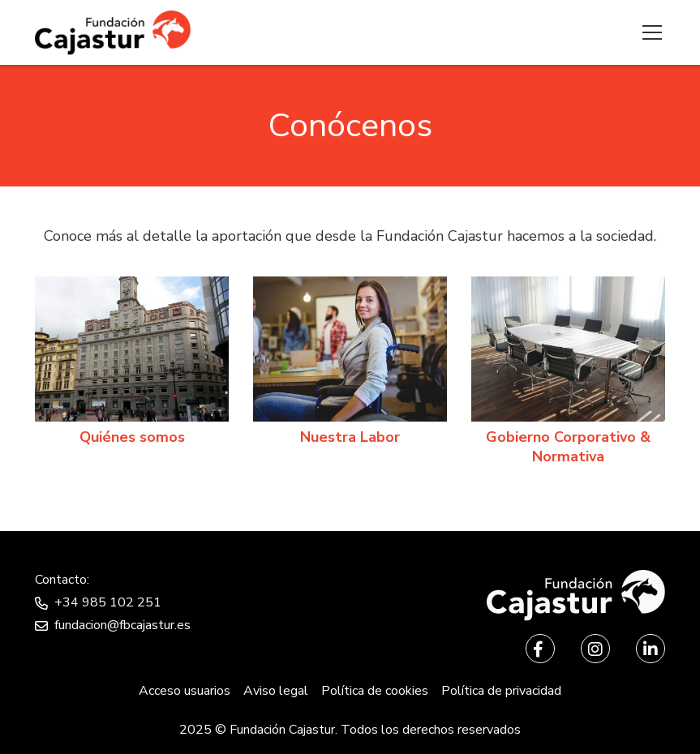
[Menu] (647, 32)
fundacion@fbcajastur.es (122, 625)
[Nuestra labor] (350, 365)
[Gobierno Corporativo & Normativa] (568, 375)
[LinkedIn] (651, 649)
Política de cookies (375, 691)
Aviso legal (276, 691)
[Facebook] (540, 649)
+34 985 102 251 (108, 602)
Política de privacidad (501, 691)
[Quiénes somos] (132, 365)
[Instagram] (595, 649)
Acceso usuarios (185, 691)
